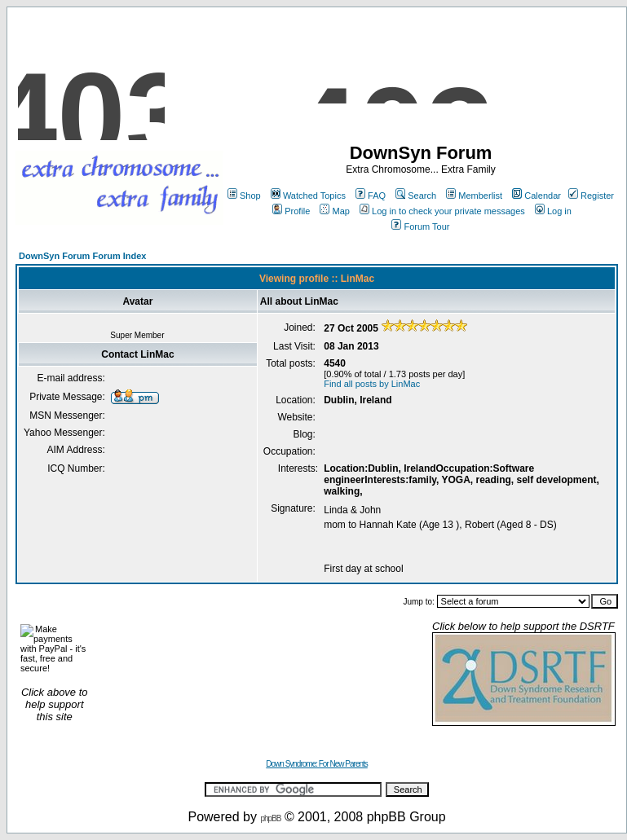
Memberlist (474, 196)
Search (416, 196)
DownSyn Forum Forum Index (82, 256)
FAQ (371, 196)
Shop (244, 196)
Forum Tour (420, 226)
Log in (553, 211)
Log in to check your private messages (442, 211)
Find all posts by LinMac (372, 384)
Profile (291, 211)
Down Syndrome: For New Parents (317, 764)
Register (591, 196)
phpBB (270, 818)
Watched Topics (308, 196)
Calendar (536, 196)
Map (334, 211)
